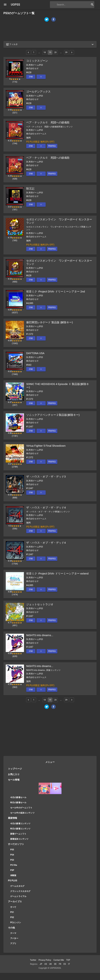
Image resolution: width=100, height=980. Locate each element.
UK (50, 964)
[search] (68, 5)
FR (60, 964)
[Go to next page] (72, 52)
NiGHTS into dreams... (40, 635)
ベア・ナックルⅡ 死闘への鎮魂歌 (48, 122)
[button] (50, 44)
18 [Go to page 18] (45, 52)
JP (41, 964)
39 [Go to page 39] (66, 52)
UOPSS (15, 5)
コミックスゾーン (37, 61)
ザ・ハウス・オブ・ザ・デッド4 (46, 508)
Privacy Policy (45, 960)
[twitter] (47, 20)
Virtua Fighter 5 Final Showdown (46, 446)
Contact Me (59, 960)
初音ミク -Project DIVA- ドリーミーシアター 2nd (56, 292)
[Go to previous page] (28, 52)
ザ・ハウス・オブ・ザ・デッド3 (46, 477)
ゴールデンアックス (38, 92)
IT (69, 964)
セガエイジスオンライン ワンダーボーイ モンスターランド (59, 221)
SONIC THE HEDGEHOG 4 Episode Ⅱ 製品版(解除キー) (58, 386)
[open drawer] (5, 5)
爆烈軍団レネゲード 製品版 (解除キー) (50, 322)
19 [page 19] (50, 52)
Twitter (33, 960)
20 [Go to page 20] (55, 52)
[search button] (92, 5)
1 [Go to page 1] (34, 52)
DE (55, 964)
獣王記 (30, 189)
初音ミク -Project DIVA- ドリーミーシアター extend (57, 574)
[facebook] (53, 20)
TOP (68, 960)
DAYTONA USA (35, 353)
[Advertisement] (50, 32)
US (46, 964)
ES (65, 964)
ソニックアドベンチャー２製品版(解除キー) (53, 415)
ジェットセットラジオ (40, 604)
